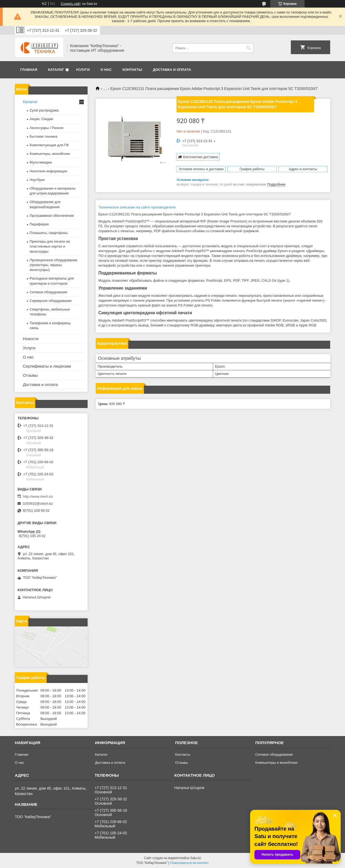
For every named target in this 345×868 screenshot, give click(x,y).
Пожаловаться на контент (189, 863)
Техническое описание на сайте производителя (137, 207)
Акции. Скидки (41, 119)
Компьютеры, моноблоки (50, 154)
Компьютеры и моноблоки (276, 763)
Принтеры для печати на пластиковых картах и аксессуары (50, 246)
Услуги (83, 70)
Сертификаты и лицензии (47, 366)
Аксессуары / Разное (46, 128)
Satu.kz (195, 858)
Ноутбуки (37, 180)
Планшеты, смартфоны (49, 233)
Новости (31, 339)
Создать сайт (71, 4)
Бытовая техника (43, 136)
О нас (106, 70)
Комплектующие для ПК (49, 145)
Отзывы (30, 375)
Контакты (132, 70)
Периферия (39, 224)
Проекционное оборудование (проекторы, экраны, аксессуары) (54, 265)
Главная (29, 70)
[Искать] (249, 48)
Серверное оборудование (51, 301)
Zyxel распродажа (44, 110)
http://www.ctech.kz (38, 496)
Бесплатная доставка (200, 157)
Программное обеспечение (52, 216)
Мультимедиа (41, 162)
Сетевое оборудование (49, 292)
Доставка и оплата (172, 70)
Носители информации (48, 171)
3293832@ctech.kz (38, 503)
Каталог (56, 70)
